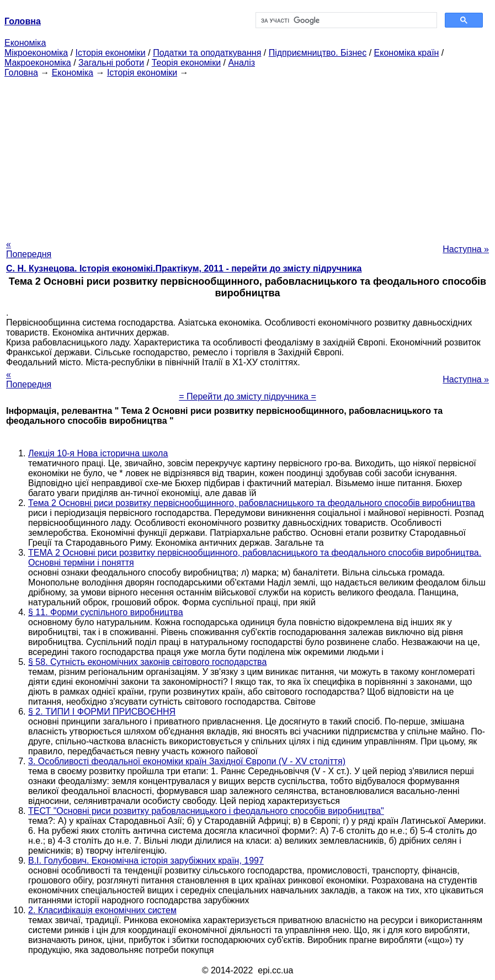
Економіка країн (407, 53)
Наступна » (466, 249)
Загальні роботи (111, 63)
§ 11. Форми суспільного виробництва (106, 612)
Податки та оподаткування (207, 53)
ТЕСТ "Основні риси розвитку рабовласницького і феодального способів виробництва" (206, 811)
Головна (21, 73)
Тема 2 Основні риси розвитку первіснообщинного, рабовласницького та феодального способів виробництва (252, 503)
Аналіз (241, 63)
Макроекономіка (38, 63)
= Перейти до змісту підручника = (247, 396)
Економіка (25, 43)
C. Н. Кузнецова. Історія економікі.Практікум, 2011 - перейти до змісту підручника (184, 268)
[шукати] (345, 20)
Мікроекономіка (36, 53)
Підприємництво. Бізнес (318, 53)
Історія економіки (111, 53)
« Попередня (29, 249)
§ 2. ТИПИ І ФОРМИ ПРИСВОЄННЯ (102, 712)
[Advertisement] (247, 155)
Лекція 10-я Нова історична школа (98, 453)
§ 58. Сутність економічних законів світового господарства (147, 662)
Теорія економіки (186, 63)
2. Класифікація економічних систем (102, 910)
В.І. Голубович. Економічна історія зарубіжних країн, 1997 (146, 861)
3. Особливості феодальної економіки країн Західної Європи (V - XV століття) (187, 761)
